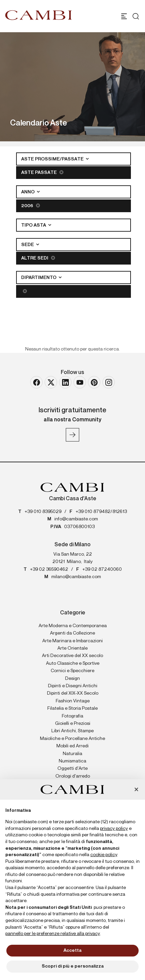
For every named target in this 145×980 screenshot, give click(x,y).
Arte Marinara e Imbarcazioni (72, 641)
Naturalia (72, 754)
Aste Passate (42, 172)
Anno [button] (28, 192)
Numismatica (72, 761)
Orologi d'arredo (73, 776)
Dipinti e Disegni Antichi (73, 686)
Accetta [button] (72, 950)
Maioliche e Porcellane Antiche (72, 739)
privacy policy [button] (114, 829)
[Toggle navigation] (124, 16)
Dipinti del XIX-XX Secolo (73, 693)
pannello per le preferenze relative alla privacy (53, 934)
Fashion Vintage (73, 701)
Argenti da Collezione (72, 633)
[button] (136, 790)
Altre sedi (38, 258)
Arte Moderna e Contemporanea (73, 626)
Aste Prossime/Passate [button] (53, 159)
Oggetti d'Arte (72, 768)
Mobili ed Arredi (72, 746)
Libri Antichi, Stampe (72, 731)
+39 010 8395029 (43, 512)
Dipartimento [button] (39, 278)
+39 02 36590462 (49, 569)
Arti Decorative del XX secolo (72, 656)
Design (72, 679)
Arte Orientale (72, 648)
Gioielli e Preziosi (73, 724)
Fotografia (72, 716)
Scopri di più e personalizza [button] (73, 966)
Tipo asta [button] (34, 225)
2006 (31, 206)
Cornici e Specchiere (72, 671)
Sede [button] (28, 245)
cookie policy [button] (104, 855)
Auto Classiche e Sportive (73, 663)
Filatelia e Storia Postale (72, 708)
